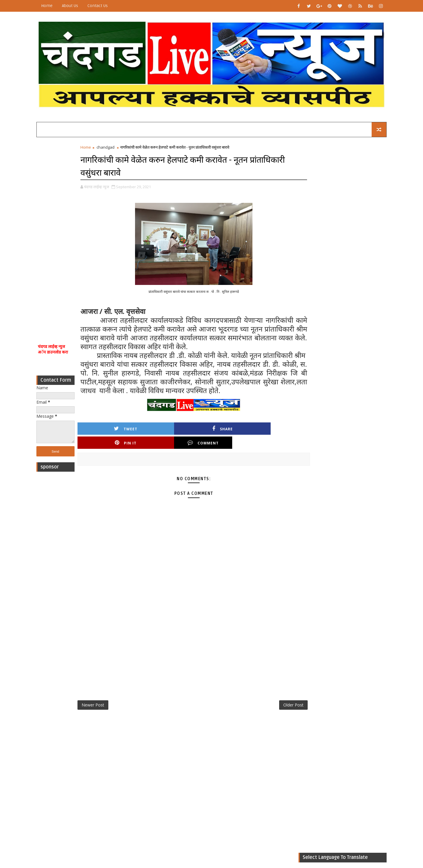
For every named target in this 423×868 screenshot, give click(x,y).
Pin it (211, 445)
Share (161, 445)
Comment (261, 445)
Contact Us (106, 6)
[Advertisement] (63, 231)
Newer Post (101, 708)
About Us (78, 6)
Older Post (270, 708)
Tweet (110, 445)
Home (55, 6)
